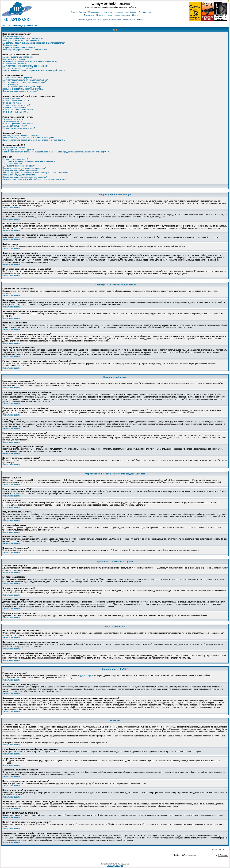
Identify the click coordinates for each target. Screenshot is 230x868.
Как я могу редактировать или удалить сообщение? (25, 80)
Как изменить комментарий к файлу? (19, 166)
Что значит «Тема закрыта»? (15, 112)
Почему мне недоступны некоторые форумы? (23, 89)
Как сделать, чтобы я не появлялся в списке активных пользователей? (34, 43)
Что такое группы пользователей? (17, 124)
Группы (108, 12)
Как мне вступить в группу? (15, 126)
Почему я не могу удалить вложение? (19, 175)
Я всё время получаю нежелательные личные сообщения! (28, 138)
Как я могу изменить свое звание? (18, 68)
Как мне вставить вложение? (15, 159)
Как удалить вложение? (13, 164)
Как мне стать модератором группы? (19, 128)
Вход (135, 15)
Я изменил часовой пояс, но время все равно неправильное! (30, 61)
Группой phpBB (86, 675)
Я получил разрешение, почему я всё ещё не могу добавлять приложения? (36, 173)
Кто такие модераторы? (13, 121)
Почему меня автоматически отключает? (21, 41)
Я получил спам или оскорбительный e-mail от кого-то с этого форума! (34, 140)
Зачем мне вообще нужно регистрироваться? (23, 38)
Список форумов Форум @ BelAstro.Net (19, 26)
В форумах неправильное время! (17, 59)
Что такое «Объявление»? (14, 107)
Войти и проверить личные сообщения (113, 15)
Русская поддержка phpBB (115, 866)
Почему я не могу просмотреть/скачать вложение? (25, 177)
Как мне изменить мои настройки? (18, 57)
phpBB (110, 864)
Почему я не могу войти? (13, 36)
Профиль (89, 15)
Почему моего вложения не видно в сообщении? (24, 168)
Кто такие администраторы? (15, 119)
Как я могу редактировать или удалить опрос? (23, 87)
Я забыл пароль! (10, 45)
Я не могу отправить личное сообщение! (21, 136)
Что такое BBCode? (11, 99)
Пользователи (95, 12)
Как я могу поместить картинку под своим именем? (25, 66)
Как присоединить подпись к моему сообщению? (24, 82)
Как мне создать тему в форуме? (17, 78)
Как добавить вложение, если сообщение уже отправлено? (29, 161)
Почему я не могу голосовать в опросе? (20, 91)
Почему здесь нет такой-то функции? (19, 150)
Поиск (82, 12)
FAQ (74, 12)
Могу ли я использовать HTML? (16, 101)
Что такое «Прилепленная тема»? (18, 110)
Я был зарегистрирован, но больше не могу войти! (25, 50)
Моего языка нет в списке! (14, 64)
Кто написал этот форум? (14, 147)
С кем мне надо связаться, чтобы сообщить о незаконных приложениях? (35, 179)
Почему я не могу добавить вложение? (20, 170)
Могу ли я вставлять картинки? (16, 105)
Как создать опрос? (11, 84)
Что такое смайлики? (12, 103)
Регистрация (144, 12)
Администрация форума (125, 12)
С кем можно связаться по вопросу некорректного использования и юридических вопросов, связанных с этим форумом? (56, 152)
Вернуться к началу (11, 208)
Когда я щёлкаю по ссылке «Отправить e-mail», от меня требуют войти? (34, 70)
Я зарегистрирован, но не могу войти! (19, 47)
